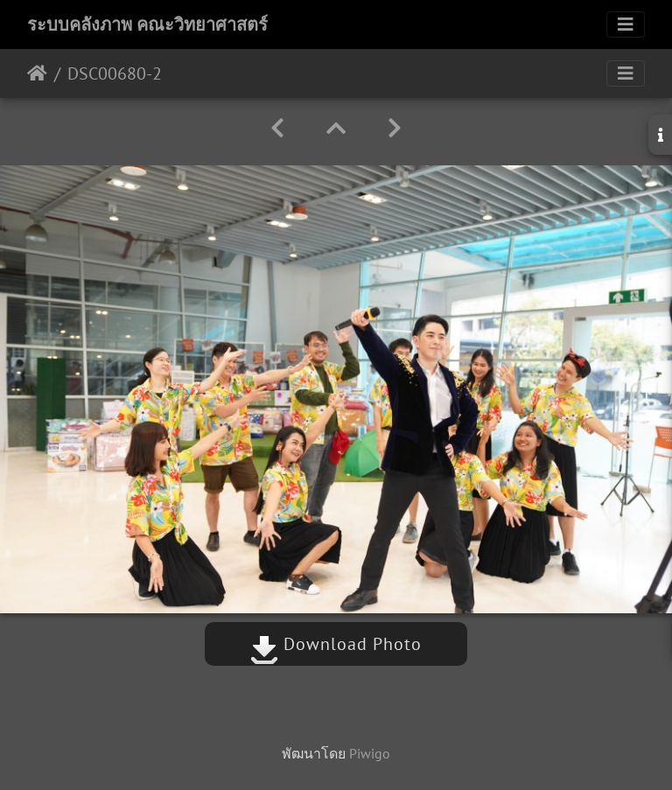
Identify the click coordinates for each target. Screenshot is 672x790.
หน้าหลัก (37, 73)
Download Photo (336, 644)
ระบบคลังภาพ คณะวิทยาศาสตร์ (147, 24)
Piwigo (370, 753)
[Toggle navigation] (626, 24)
